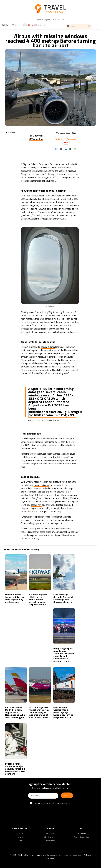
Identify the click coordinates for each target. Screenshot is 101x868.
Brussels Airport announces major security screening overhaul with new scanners (15, 769)
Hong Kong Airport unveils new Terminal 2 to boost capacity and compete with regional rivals (64, 655)
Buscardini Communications (61, 855)
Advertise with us (50, 837)
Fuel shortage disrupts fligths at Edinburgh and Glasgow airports (63, 598)
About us (19, 833)
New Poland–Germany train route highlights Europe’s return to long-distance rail (63, 712)
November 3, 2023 (51, 421)
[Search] (79, 26)
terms (56, 803)
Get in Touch (50, 833)
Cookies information (82, 837)
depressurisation (42, 485)
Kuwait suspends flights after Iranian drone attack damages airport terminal (38, 600)
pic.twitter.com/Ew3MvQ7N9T (52, 415)
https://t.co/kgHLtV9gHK (63, 412)
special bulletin (48, 347)
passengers (36, 505)
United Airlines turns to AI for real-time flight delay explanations (16, 598)
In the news (19, 837)
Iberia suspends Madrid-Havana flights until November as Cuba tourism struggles (15, 712)
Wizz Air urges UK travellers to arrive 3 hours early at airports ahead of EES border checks (39, 712)
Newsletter (50, 841)
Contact (19, 841)
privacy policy (66, 803)
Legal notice (81, 833)
